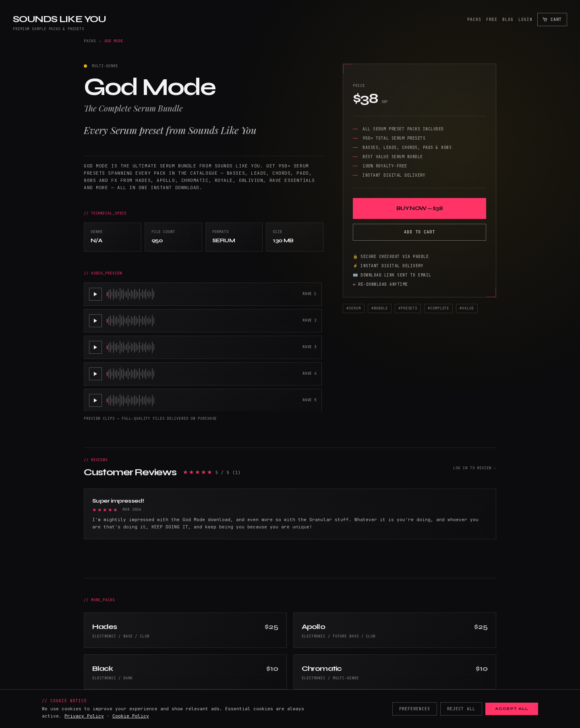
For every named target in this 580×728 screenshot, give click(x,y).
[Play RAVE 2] (95, 321)
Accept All (512, 709)
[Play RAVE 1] (95, 294)
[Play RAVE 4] (95, 374)
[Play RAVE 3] (95, 347)
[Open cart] (552, 20)
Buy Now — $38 (419, 208)
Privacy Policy (84, 716)
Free (492, 20)
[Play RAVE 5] (95, 400)
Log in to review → (475, 468)
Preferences (415, 709)
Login (525, 20)
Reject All (461, 709)
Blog (508, 20)
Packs (474, 20)
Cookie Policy (131, 716)
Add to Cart (419, 232)
